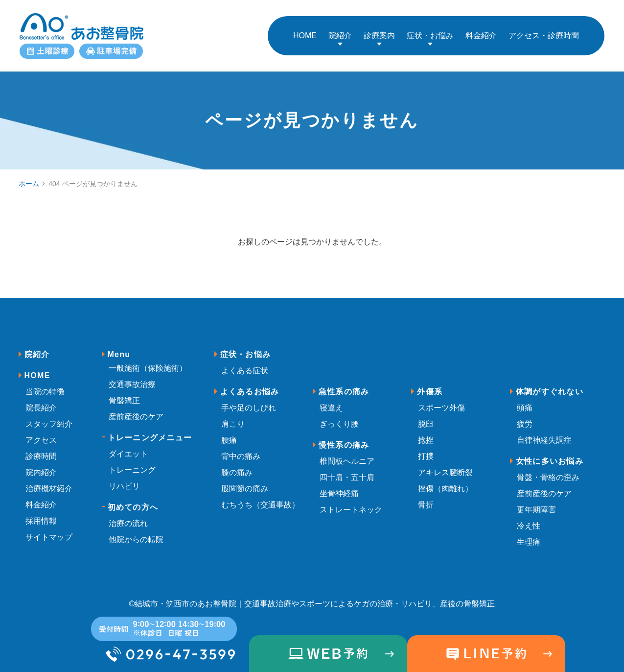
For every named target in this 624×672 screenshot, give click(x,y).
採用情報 (41, 514)
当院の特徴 (45, 384)
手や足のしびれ (249, 400)
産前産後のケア (136, 409)
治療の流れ (128, 516)
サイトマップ (49, 530)
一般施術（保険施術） (148, 361)
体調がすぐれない (550, 384)
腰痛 (229, 433)
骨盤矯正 (124, 393)
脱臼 (426, 417)
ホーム (29, 176)
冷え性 (529, 518)
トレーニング (132, 463)
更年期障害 (536, 502)
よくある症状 (245, 363)
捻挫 (426, 433)
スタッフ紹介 (49, 417)
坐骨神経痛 (339, 486)
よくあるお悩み (250, 384)
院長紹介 (41, 400)
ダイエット (128, 446)
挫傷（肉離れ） (445, 481)
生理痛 (529, 535)
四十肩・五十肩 (347, 470)
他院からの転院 (136, 532)
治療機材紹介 (49, 481)
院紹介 (340, 32)
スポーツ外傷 (441, 400)
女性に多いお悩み (550, 454)
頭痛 (525, 400)
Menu (119, 347)
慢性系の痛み (344, 438)
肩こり (233, 417)
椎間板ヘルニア (347, 454)
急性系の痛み (344, 384)
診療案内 (379, 32)
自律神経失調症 (544, 433)
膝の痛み (237, 465)
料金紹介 (41, 497)
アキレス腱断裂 (445, 465)
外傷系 (430, 384)
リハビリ (124, 479)
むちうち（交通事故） (260, 497)
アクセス (41, 433)
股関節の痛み (245, 481)
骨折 (426, 497)
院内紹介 (41, 465)
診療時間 (41, 449)
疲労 (525, 417)
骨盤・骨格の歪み (548, 470)
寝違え (331, 400)
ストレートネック (351, 502)
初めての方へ (133, 500)
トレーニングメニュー (150, 430)
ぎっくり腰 (339, 417)
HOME (37, 368)
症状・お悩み (430, 32)
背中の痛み (241, 449)
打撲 (426, 449)
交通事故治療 (132, 377)
